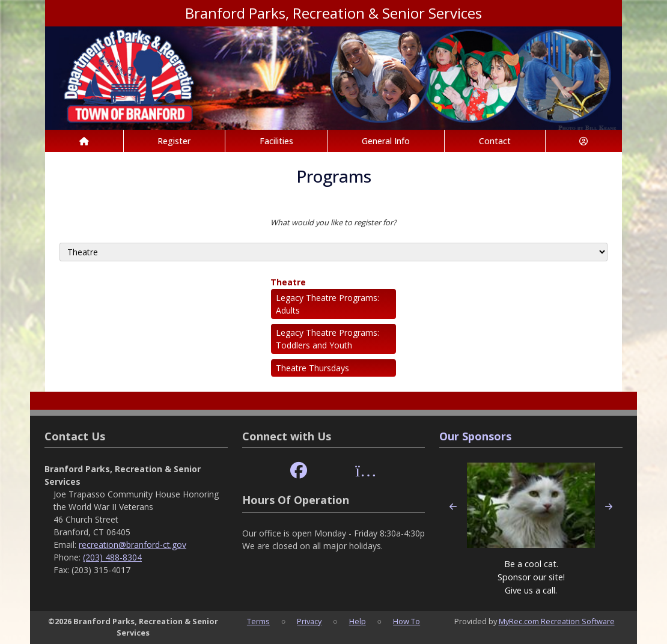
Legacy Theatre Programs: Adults (327, 304)
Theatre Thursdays (312, 368)
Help (358, 621)
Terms (258, 621)
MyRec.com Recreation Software (557, 621)
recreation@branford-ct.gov (132, 545)
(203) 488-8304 (112, 557)
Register (174, 141)
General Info (386, 141)
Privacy (309, 621)
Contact (495, 141)
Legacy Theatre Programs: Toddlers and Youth (327, 339)
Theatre (288, 282)
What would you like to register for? (333, 222)
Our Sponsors (475, 436)
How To (407, 621)
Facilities (276, 141)
